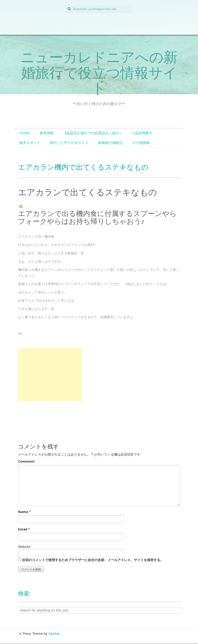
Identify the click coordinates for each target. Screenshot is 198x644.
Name (23, 512)
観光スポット (30, 143)
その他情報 (141, 143)
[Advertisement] (50, 375)
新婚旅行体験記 (110, 143)
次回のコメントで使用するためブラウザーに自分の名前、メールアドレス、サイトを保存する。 (93, 560)
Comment (26, 461)
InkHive (54, 634)
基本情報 (47, 133)
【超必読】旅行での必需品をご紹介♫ (92, 133)
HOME (25, 133)
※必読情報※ (142, 133)
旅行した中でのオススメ (69, 143)
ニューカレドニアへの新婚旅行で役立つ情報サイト (99, 72)
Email (23, 529)
